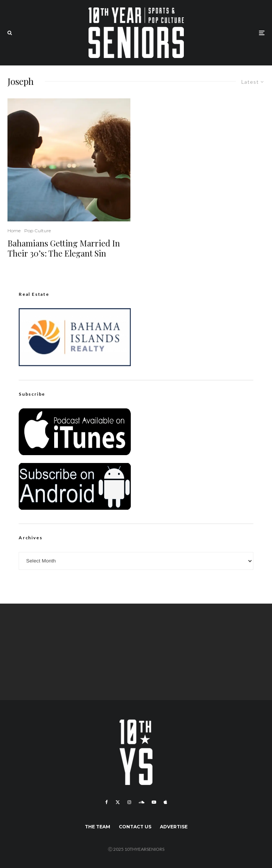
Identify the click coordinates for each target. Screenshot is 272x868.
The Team (98, 827)
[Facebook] (107, 802)
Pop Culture (38, 231)
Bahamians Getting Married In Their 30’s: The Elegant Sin (64, 248)
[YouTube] (154, 802)
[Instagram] (129, 802)
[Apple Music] (165, 802)
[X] (118, 802)
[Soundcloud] (141, 802)
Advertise (174, 827)
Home (14, 231)
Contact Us (135, 827)
